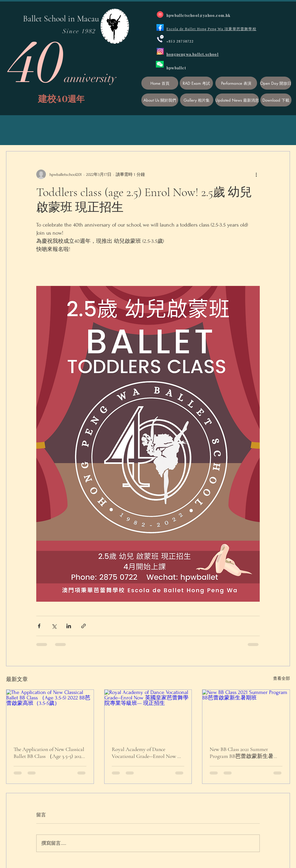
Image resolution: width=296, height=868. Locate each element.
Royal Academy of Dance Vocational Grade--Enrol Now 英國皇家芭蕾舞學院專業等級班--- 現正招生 (148, 753)
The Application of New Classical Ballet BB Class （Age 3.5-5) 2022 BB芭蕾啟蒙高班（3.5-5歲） (49, 753)
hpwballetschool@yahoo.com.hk (199, 15)
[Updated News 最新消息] (237, 100)
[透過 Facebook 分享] (39, 626)
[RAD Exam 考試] (196, 83)
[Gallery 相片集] (197, 100)
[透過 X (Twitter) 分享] (54, 626)
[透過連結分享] (84, 626)
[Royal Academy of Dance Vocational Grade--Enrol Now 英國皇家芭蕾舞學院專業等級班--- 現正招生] (148, 714)
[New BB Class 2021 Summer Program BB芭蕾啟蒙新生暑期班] (246, 714)
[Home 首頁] (160, 83)
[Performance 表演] (236, 83)
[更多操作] (256, 174)
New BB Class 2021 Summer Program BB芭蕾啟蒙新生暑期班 (244, 753)
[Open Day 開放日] (276, 83)
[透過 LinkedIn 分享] (69, 626)
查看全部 (282, 678)
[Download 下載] (276, 100)
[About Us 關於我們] (160, 100)
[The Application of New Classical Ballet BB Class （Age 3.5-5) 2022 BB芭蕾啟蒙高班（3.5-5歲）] (50, 714)
